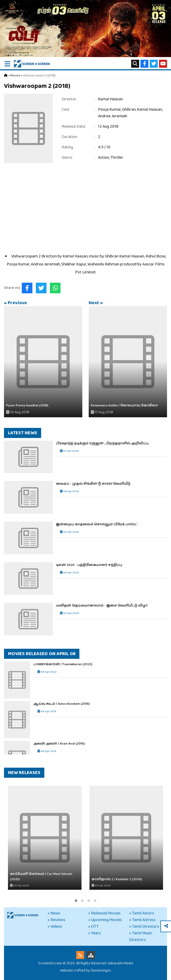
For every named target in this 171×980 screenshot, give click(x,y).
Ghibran (129, 109)
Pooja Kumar (109, 109)
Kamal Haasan (110, 99)
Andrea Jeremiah (113, 116)
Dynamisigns (101, 970)
